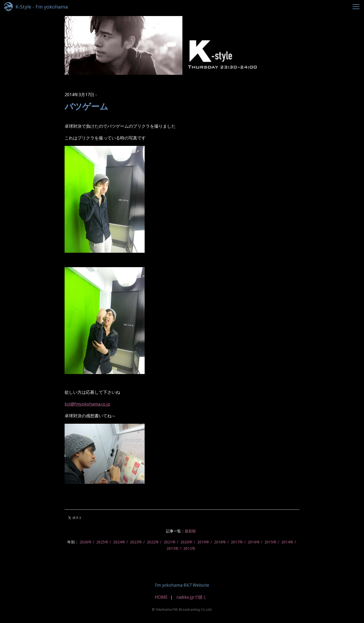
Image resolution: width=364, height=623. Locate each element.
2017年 (237, 542)
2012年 (189, 548)
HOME (161, 597)
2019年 (203, 542)
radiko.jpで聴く (192, 597)
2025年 (102, 542)
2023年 (136, 542)
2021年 (170, 542)
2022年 (153, 542)
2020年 (187, 542)
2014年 (287, 542)
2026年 (86, 542)
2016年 (254, 542)
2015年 (271, 542)
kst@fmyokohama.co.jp (87, 404)
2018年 (220, 542)
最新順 (190, 531)
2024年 (119, 542)
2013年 (173, 548)
